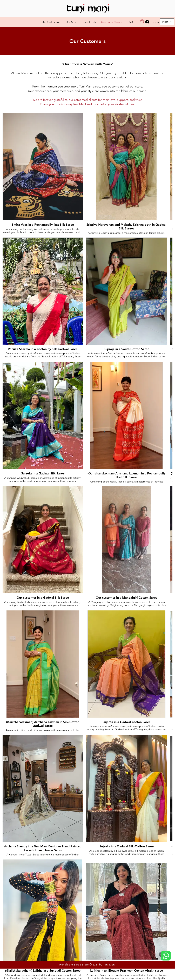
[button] (142, 21)
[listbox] (167, 22)
